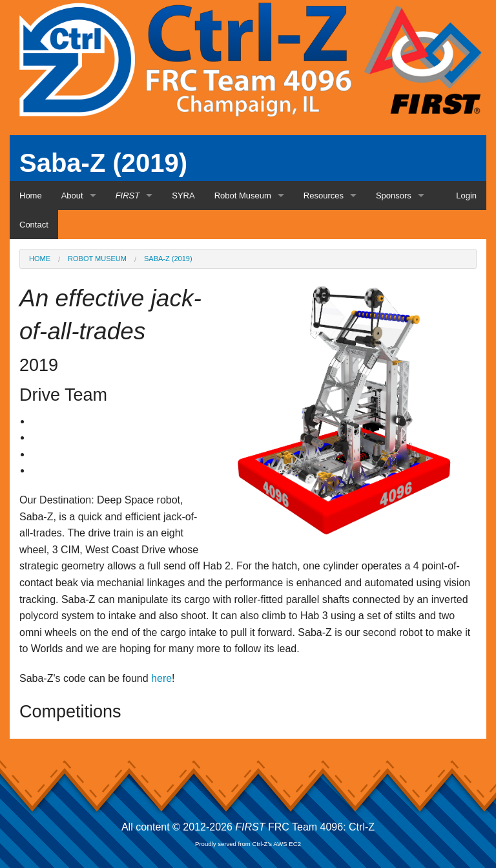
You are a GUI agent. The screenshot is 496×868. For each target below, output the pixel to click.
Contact (34, 225)
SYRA (183, 196)
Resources (324, 196)
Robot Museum (243, 196)
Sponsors (394, 196)
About (72, 196)
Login (466, 196)
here (161, 678)
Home (31, 196)
